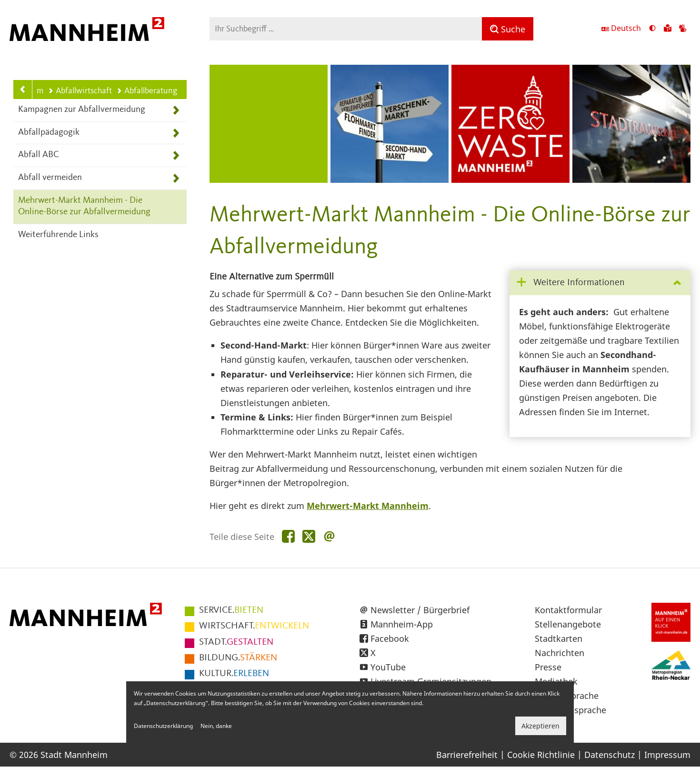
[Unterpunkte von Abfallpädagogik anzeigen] (176, 133)
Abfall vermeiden (50, 178)
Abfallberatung (147, 91)
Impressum (667, 755)
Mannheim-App (402, 624)
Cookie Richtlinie (541, 755)
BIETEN (231, 610)
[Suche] (508, 29)
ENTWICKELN (254, 626)
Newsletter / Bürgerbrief (420, 610)
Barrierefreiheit (467, 755)
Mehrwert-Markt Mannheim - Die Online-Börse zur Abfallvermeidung (84, 207)
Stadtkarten (559, 638)
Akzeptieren (540, 726)
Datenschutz (610, 755)
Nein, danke (216, 726)
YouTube (388, 667)
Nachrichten (560, 653)
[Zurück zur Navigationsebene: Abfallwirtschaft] (23, 90)
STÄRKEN (238, 658)
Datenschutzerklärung (163, 726)
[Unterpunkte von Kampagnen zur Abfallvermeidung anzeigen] (176, 110)
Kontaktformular (568, 610)
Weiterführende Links (58, 235)
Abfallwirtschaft (80, 91)
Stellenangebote (568, 624)
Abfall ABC (39, 155)
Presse (548, 667)
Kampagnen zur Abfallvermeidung (82, 110)
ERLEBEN (234, 674)
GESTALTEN (236, 642)
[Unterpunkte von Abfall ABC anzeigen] (176, 155)
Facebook (390, 638)
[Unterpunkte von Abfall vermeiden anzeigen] (176, 178)
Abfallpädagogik (49, 133)
